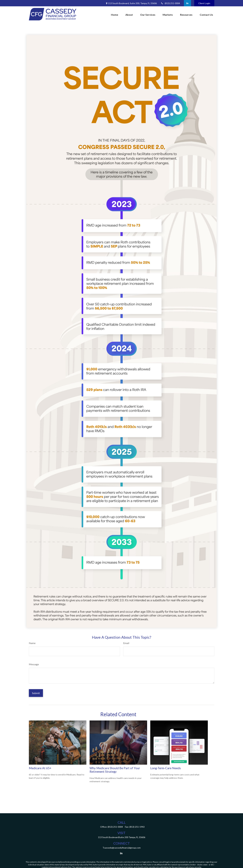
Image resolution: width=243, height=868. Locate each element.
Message (34, 664)
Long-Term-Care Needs (166, 768)
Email (126, 643)
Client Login (204, 3)
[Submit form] (36, 693)
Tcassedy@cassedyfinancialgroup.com (122, 848)
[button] (115, 15)
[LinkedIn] (187, 3)
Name (32, 643)
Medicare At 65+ (40, 768)
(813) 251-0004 (170, 3)
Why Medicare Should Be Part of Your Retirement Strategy (115, 770)
